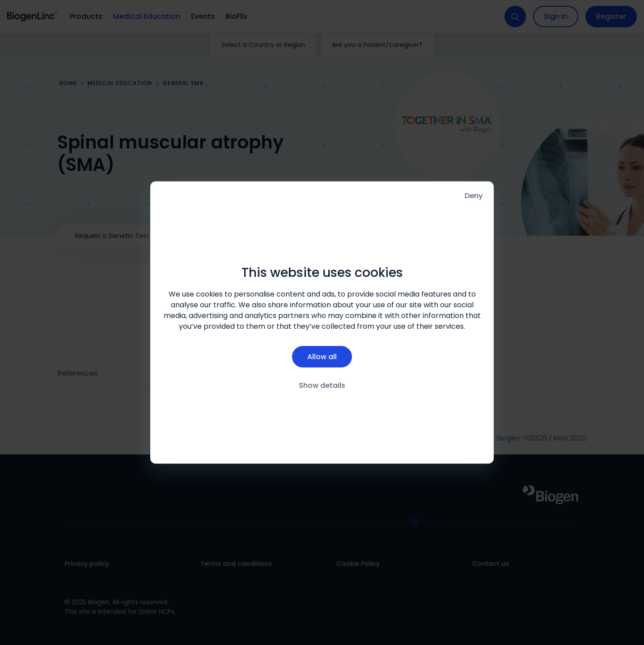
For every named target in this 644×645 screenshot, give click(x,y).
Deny (474, 196)
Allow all (322, 356)
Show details (322, 385)
